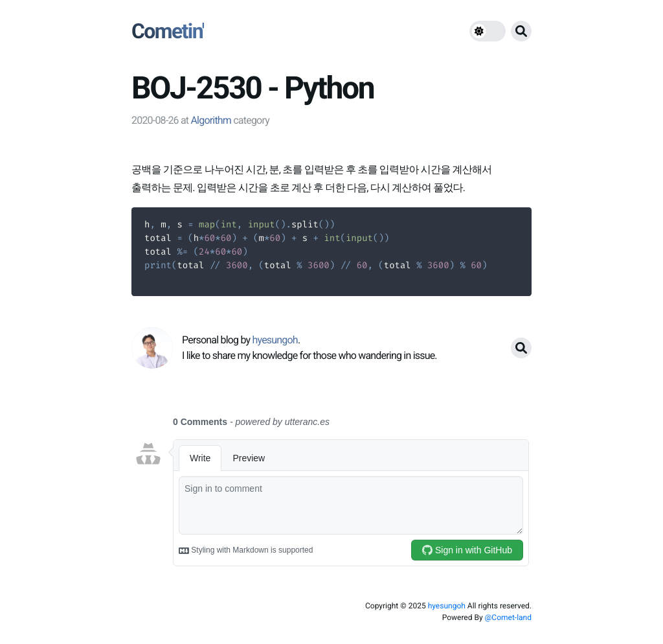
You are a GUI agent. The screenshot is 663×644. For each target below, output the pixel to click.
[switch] (488, 31)
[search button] (521, 31)
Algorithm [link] (211, 120)
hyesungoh (447, 606)
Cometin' (168, 31)
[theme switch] (488, 31)
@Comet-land (508, 617)
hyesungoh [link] (275, 340)
